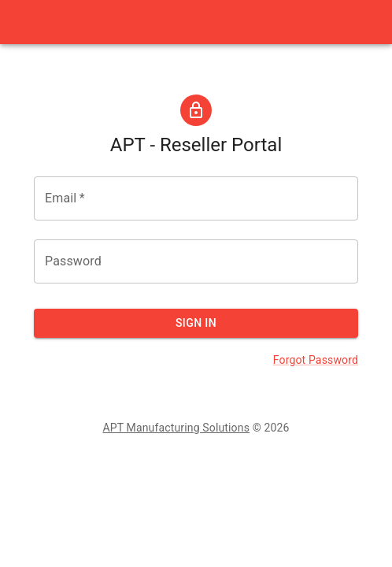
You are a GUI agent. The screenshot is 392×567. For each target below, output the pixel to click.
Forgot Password (316, 360)
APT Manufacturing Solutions (176, 428)
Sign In (196, 323)
